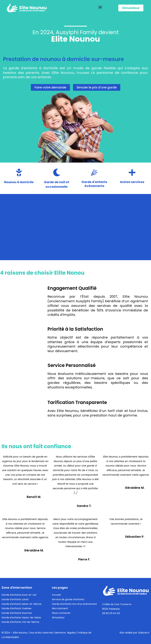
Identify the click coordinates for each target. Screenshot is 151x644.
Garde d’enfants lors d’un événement (74, 604)
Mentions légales (65, 633)
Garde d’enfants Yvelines (16, 608)
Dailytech (144, 633)
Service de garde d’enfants (68, 599)
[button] (100, 7)
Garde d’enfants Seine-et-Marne (21, 604)
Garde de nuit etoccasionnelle (57, 184)
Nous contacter (61, 613)
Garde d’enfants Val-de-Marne (20, 622)
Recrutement (60, 608)
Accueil (56, 595)
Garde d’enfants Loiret (15, 599)
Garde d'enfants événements (94, 184)
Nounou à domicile (19, 182)
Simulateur (58, 618)
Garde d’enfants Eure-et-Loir (19, 595)
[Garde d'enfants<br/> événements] (94, 172)
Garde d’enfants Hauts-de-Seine (21, 618)
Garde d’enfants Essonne (17, 613)
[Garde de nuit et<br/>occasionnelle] (57, 172)
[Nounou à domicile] (19, 172)
